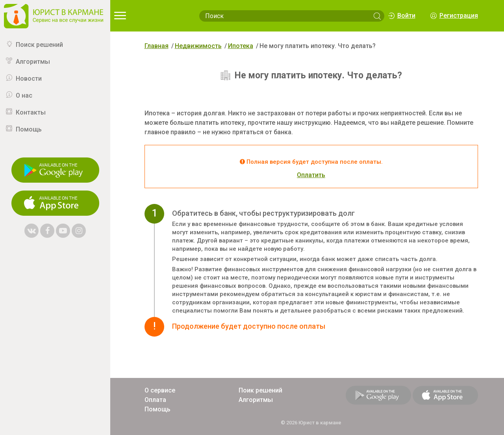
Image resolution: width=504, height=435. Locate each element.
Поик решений (260, 390)
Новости (29, 79)
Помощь (29, 129)
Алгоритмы (33, 62)
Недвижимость (198, 46)
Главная (157, 46)
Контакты (31, 112)
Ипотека (241, 46)
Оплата (155, 400)
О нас (24, 95)
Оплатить (311, 175)
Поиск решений (39, 45)
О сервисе (160, 390)
